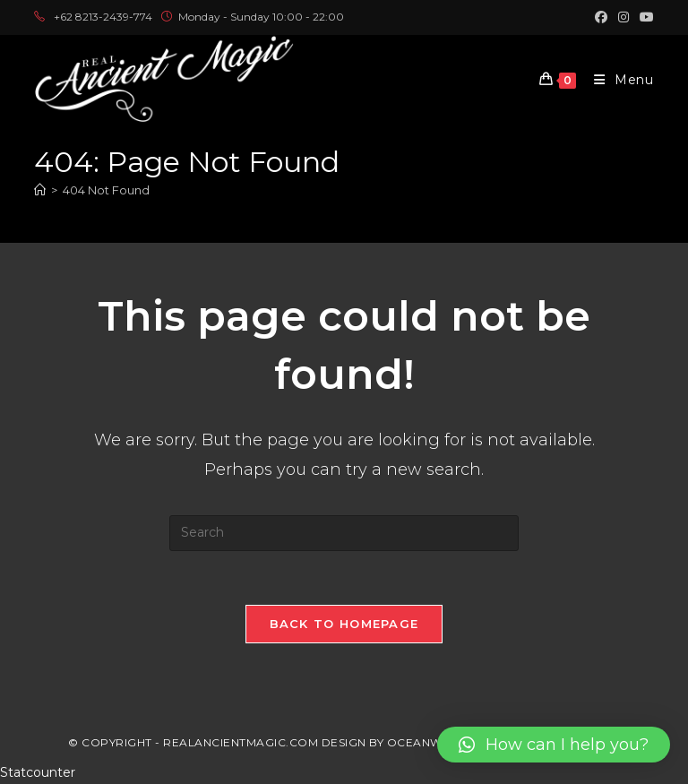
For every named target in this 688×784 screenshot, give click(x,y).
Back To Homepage (344, 624)
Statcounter (38, 772)
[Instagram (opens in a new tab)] (623, 17)
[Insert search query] (344, 533)
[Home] (40, 190)
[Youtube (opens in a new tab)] (644, 17)
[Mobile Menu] (617, 80)
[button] (554, 745)
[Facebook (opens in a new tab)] (601, 17)
